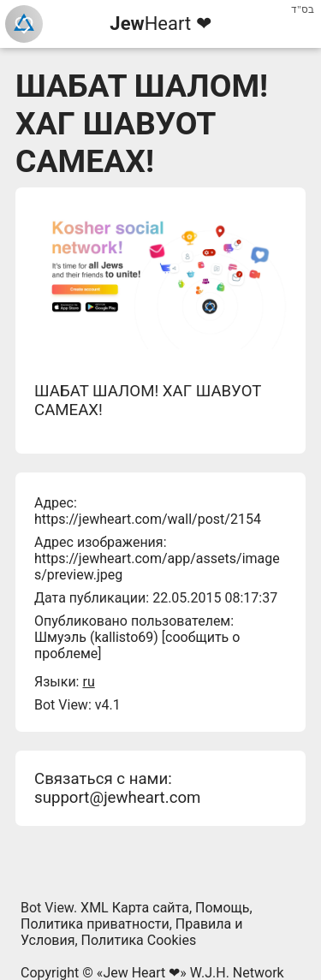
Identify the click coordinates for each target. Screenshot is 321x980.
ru (88, 682)
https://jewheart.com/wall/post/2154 (148, 519)
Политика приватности (95, 924)
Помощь (222, 908)
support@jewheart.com (117, 798)
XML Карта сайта (135, 908)
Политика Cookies (139, 940)
